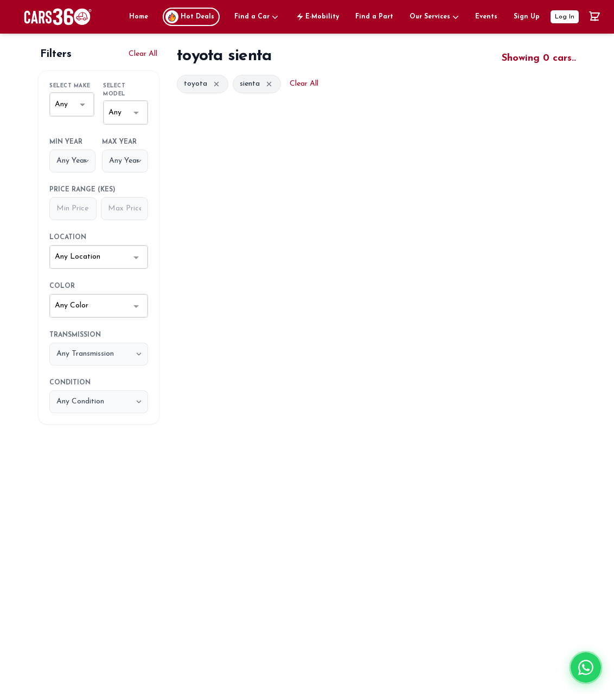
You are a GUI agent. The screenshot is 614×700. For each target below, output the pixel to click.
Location (68, 237)
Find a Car (257, 17)
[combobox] (72, 104)
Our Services (435, 17)
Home (139, 17)
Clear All (143, 54)
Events (486, 17)
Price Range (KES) (82, 190)
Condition (70, 383)
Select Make (70, 86)
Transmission (75, 335)
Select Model (114, 90)
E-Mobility (317, 17)
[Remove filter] (216, 84)
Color (62, 286)
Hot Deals (190, 17)
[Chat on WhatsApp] (586, 673)
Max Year (119, 142)
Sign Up (527, 17)
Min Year (66, 142)
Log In (565, 17)
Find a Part (374, 17)
